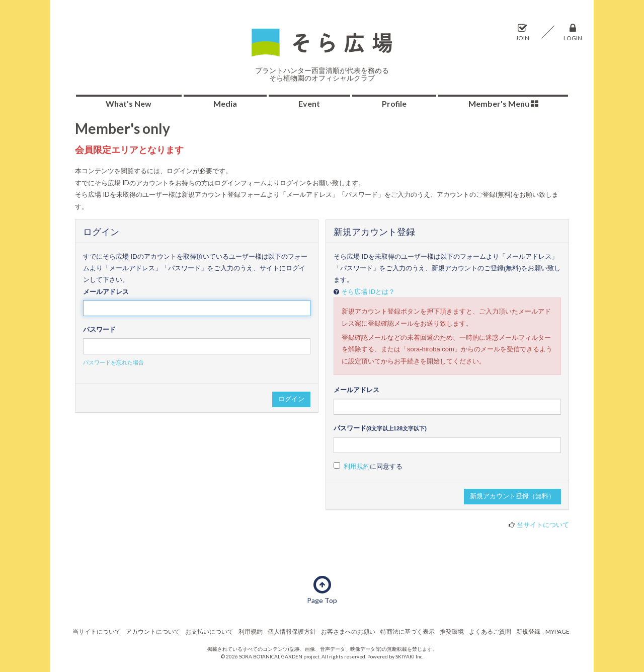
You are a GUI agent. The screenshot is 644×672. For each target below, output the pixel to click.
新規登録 (528, 631)
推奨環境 (452, 631)
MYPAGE (557, 631)
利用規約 (357, 466)
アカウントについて (153, 631)
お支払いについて (209, 631)
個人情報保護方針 (292, 631)
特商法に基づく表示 (408, 631)
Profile (394, 103)
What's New (129, 103)
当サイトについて (543, 525)
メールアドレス (106, 292)
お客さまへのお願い (348, 631)
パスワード (99, 329)
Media (225, 103)
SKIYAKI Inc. (409, 656)
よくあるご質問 (490, 631)
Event (309, 103)
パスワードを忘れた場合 (113, 362)
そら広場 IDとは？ (368, 292)
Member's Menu (503, 103)
